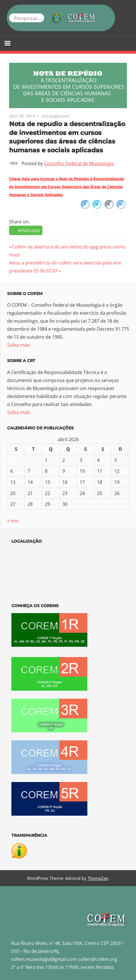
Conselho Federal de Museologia (79, 163)
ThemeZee (98, 878)
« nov (13, 521)
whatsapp (29, 230)
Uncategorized (55, 116)
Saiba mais (19, 345)
